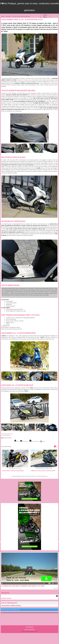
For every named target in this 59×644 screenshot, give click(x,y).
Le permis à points (24, 476)
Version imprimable (35, 441)
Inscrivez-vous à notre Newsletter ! (11, 610)
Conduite (12, 476)
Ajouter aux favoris (7, 438)
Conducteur (8, 16)
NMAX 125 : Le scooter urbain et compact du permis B (43, 471)
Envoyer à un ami (23, 441)
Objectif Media (32, 630)
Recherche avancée (6, 599)
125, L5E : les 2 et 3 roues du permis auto (21, 16)
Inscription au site (33, 631)
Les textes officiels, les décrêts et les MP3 (9, 606)
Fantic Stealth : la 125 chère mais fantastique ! (13, 471)
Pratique (17, 476)
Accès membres (25, 631)
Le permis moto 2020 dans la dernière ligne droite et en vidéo (24, 586)
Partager (44, 441)
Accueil (3, 16)
